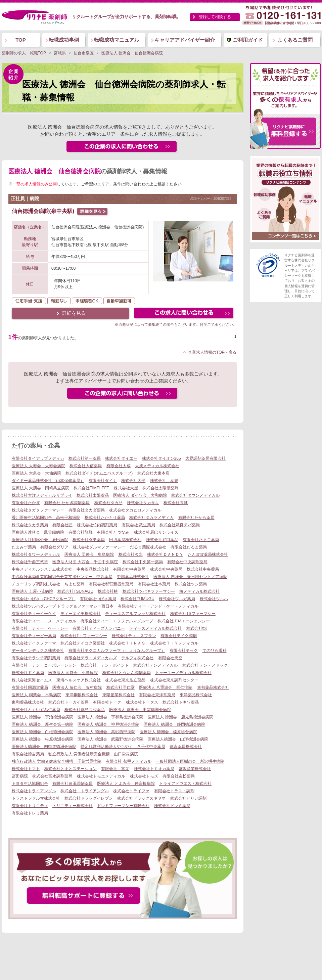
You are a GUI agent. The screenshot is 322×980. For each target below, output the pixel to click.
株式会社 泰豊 (164, 481)
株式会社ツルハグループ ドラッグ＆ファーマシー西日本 (63, 606)
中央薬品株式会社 (93, 569)
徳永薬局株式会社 (186, 747)
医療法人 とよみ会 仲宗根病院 (126, 784)
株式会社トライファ (131, 791)
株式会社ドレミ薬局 (172, 806)
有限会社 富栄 (115, 769)
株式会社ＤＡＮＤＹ (165, 554)
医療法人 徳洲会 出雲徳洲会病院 (140, 710)
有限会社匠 (62, 525)
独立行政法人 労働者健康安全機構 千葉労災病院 (57, 761)
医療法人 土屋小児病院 (32, 591)
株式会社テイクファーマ (34, 643)
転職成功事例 (64, 40)
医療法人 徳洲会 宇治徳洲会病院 (42, 717)
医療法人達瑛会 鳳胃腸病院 (38, 532)
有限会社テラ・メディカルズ (91, 658)
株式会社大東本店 (153, 473)
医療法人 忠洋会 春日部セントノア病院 (190, 577)
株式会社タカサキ (143, 503)
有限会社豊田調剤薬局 (73, 784)
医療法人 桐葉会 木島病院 (36, 695)
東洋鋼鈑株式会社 (82, 695)
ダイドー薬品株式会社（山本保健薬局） (48, 481)
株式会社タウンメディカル (195, 495)
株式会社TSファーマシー (193, 614)
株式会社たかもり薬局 (105, 518)
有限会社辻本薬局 (154, 584)
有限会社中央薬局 (129, 569)
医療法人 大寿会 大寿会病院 (38, 466)
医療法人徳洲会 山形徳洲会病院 (178, 739)
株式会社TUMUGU (137, 599)
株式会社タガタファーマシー (38, 510)
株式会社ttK (197, 628)
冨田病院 (20, 776)
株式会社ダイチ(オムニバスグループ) (99, 473)
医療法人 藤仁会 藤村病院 (77, 687)
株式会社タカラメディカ (151, 518)
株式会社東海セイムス (32, 680)
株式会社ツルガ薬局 (177, 599)
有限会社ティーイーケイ (34, 614)
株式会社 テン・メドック (205, 665)
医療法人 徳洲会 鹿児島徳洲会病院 (180, 717)
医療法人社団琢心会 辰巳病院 (40, 540)
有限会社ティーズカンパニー (99, 628)
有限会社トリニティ (30, 806)
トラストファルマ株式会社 (36, 798)
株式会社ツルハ (214, 599)
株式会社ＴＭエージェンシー (184, 621)
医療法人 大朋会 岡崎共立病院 (40, 488)
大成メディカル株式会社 (157, 466)
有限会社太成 (119, 466)
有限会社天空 (170, 658)
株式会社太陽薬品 (93, 495)
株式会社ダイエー (121, 458)
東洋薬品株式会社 (196, 695)
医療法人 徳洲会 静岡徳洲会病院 (174, 724)
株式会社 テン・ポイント (105, 665)
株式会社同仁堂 (121, 687)
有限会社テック (184, 651)
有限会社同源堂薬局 (30, 687)
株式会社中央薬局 (166, 569)
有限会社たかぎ (26, 503)
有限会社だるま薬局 (189, 547)
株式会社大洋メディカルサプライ (42, 495)
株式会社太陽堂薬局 (160, 488)
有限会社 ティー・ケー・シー (40, 628)
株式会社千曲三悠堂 (30, 562)
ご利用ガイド (248, 40)
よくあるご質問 (295, 40)
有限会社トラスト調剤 (174, 791)
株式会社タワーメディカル (36, 554)
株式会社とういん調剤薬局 (127, 673)
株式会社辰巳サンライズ (156, 532)
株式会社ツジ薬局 (191, 584)
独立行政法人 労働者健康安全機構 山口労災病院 (93, 754)
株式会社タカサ (108, 503)
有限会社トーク (107, 702)
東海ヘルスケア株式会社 (79, 680)
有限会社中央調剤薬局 (187, 562)
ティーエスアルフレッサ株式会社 (135, 614)
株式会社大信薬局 (86, 466)
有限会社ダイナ (103, 481)
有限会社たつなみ (113, 532)
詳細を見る (74, 313)
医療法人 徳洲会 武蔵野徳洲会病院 (110, 739)
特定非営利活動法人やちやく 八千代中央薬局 (123, 747)
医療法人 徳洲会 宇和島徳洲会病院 (110, 717)
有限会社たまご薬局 (201, 540)
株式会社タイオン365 (162, 458)
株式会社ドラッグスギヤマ (141, 798)
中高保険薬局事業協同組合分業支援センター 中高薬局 (62, 577)
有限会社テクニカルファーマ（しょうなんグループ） (117, 651)
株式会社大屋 (126, 488)
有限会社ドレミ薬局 (30, 813)
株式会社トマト (26, 769)
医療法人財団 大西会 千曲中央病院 (85, 562)
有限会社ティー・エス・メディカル (44, 621)
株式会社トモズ (144, 776)
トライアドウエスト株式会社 (185, 784)
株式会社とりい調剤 (188, 798)
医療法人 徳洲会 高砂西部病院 (106, 732)
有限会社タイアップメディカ (38, 458)
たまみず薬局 (24, 547)
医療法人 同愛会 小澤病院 (73, 673)
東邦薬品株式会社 (213, 687)
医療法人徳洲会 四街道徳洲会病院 (44, 747)
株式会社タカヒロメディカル (135, 510)
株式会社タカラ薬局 (30, 525)
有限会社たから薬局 (196, 518)
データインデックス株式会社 (38, 651)
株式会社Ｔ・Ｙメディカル (174, 643)
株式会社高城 (176, 503)
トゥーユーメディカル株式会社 (183, 673)
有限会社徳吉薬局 (28, 754)
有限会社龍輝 (81, 532)
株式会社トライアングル (34, 791)
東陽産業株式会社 (119, 695)
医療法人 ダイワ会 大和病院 (140, 495)
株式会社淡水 (131, 554)
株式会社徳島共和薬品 (85, 710)
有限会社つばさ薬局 (98, 599)
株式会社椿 (108, 591)
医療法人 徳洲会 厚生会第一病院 (42, 724)
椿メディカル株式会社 (199, 591)
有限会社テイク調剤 (179, 636)
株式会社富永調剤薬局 (52, 776)
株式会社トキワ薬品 (181, 702)
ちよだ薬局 (75, 584)
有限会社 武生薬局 (139, 525)
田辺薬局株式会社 (125, 540)
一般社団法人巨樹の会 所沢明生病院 (190, 761)
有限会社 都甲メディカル (128, 761)
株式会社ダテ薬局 (89, 540)
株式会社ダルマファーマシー (99, 547)
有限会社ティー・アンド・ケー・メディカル (158, 606)
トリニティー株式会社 (73, 806)
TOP (21, 40)
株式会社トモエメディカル (101, 776)
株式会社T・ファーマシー (84, 636)
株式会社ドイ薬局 (28, 673)
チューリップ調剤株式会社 (36, 584)
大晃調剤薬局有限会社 (205, 458)
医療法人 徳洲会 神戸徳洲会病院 (108, 724)
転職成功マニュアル (117, 40)
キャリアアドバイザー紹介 (185, 40)
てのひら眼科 (215, 651)
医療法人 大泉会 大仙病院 (36, 473)
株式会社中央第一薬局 (143, 562)
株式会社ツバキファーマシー (149, 591)
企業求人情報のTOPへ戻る (212, 352)
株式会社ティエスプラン (134, 636)
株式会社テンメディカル (155, 665)
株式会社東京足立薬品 (125, 680)
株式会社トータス (142, 702)
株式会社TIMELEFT (91, 488)
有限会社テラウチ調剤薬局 (36, 658)
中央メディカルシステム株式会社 (42, 569)
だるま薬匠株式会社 (148, 547)
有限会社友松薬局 (179, 776)
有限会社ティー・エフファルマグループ (117, 621)
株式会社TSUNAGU (75, 591)
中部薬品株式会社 (133, 577)
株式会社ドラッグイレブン (89, 798)
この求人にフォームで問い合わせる (184, 314)
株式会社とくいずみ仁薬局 (36, 710)
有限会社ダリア (54, 547)
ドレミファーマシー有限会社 (123, 806)
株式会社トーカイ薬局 (68, 702)
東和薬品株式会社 (28, 702)
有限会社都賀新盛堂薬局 (111, 584)
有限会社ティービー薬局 (34, 636)
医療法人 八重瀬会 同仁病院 (166, 687)
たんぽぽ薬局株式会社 (208, 554)
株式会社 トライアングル (85, 791)
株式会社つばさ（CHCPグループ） (44, 599)
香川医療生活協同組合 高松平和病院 (46, 518)
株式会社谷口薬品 (162, 540)
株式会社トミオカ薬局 (154, 769)
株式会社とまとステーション (71, 769)
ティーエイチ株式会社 (81, 614)
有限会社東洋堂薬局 (157, 695)
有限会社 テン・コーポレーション (44, 665)
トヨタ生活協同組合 (30, 784)
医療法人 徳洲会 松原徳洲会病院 (42, 739)
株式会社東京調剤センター (174, 680)
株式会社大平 (133, 481)
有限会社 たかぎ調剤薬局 (67, 503)
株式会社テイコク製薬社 (83, 643)
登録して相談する (215, 17)
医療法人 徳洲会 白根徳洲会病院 (42, 732)
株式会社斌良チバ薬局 (180, 525)
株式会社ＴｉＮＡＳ (127, 643)
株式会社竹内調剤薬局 (97, 525)
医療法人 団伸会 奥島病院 (89, 554)
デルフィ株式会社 (137, 658)
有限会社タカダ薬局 (87, 510)
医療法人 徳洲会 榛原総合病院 (168, 732)
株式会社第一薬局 (85, 458)
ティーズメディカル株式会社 (155, 628)
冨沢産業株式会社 (195, 769)
